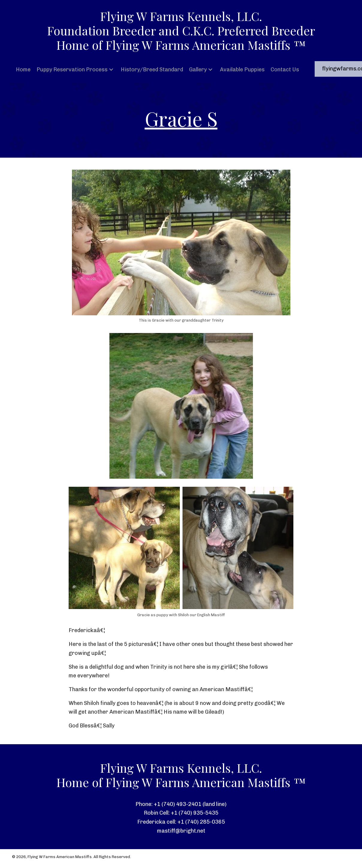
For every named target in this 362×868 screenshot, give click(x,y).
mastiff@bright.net (181, 831)
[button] (111, 70)
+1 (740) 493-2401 (178, 804)
